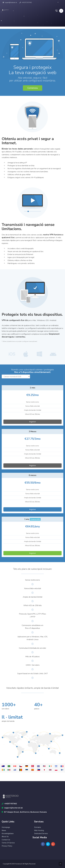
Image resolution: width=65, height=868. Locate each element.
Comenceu (33, 88)
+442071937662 (26, 3)
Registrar (32, 422)
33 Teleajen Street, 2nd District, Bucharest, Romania (24, 812)
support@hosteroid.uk (10, 3)
